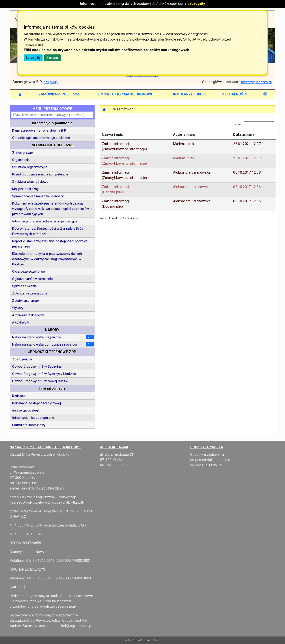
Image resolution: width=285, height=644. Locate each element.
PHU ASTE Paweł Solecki (146, 640)
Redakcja (19, 396)
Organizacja (21, 160)
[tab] (59, 94)
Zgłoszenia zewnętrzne (30, 293)
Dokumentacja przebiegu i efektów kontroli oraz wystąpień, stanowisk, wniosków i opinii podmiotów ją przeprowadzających (52, 209)
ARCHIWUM (21, 322)
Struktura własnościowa (30, 182)
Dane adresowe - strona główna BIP (39, 130)
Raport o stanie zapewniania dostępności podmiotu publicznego (51, 244)
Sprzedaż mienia (24, 286)
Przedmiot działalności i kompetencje (40, 174)
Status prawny (23, 153)
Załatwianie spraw (26, 301)
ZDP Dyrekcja (22, 359)
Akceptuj (52, 58)
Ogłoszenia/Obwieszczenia (32, 279)
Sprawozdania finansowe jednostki (38, 196)
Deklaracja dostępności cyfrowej (36, 403)
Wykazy (18, 308)
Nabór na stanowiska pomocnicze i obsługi (44, 344)
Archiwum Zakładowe (28, 315)
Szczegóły (33, 58)
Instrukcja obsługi (25, 410)
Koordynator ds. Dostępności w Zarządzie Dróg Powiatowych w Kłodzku (48, 231)
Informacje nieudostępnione (33, 418)
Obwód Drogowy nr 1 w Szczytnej (37, 367)
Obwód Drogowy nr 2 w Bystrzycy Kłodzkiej (44, 374)
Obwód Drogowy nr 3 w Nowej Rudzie (40, 381)
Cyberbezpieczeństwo (29, 272)
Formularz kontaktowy (29, 425)
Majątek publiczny (25, 189)
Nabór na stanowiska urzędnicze (37, 337)
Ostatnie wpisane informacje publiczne (41, 138)
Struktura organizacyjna (30, 167)
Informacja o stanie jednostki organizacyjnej (45, 221)
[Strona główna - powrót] (104, 109)
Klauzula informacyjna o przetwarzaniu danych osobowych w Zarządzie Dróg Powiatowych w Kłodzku (47, 259)
